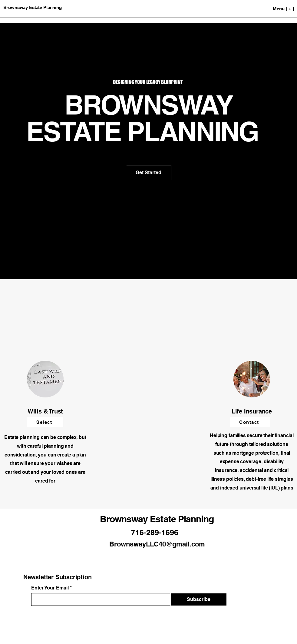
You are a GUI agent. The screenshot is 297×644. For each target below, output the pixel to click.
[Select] (45, 422)
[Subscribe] (199, 599)
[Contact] (250, 422)
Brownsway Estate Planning (157, 519)
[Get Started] (149, 173)
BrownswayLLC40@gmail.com (157, 544)
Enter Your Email (50, 588)
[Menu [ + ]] (271, 8)
